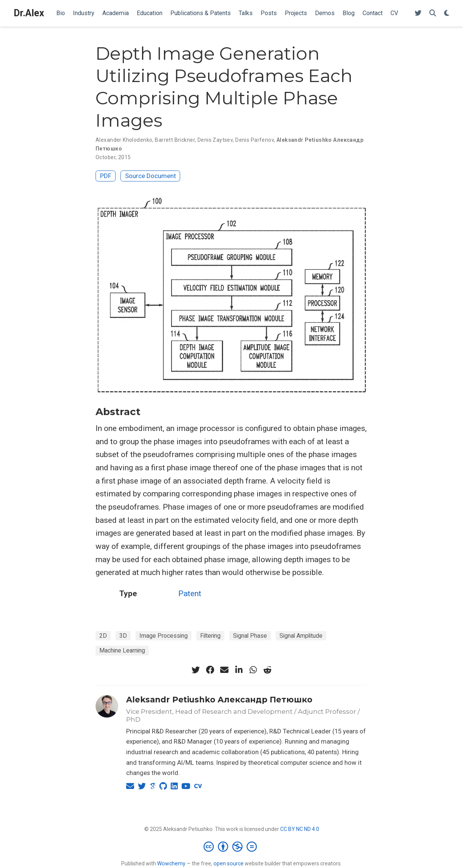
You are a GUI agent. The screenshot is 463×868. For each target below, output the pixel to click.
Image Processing (164, 636)
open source (228, 863)
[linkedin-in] (239, 670)
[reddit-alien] (267, 670)
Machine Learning (122, 650)
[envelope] (224, 670)
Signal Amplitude (301, 636)
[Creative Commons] (232, 846)
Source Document (150, 176)
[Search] (433, 13)
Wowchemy (171, 863)
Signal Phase (250, 636)
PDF (106, 176)
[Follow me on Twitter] (418, 13)
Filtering (210, 636)
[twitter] (196, 670)
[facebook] (210, 670)
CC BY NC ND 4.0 (300, 829)
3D (123, 636)
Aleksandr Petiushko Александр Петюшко (219, 700)
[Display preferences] (447, 13)
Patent (190, 594)
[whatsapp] (253, 670)
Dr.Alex (29, 13)
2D (103, 636)
